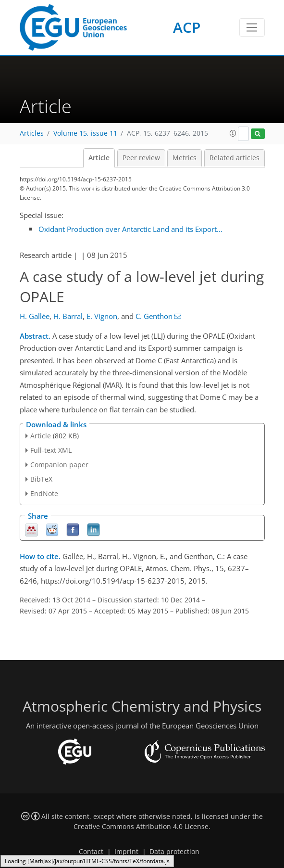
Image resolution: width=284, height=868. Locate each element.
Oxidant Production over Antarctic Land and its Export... (130, 229)
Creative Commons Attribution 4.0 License (141, 827)
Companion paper (59, 465)
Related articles (235, 158)
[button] (233, 133)
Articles (32, 133)
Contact (91, 852)
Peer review (141, 158)
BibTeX (41, 479)
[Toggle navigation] (252, 27)
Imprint (126, 852)
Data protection (174, 852)
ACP (187, 27)
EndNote (44, 493)
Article (99, 158)
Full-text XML (51, 450)
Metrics (185, 158)
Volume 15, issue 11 (85, 133)
